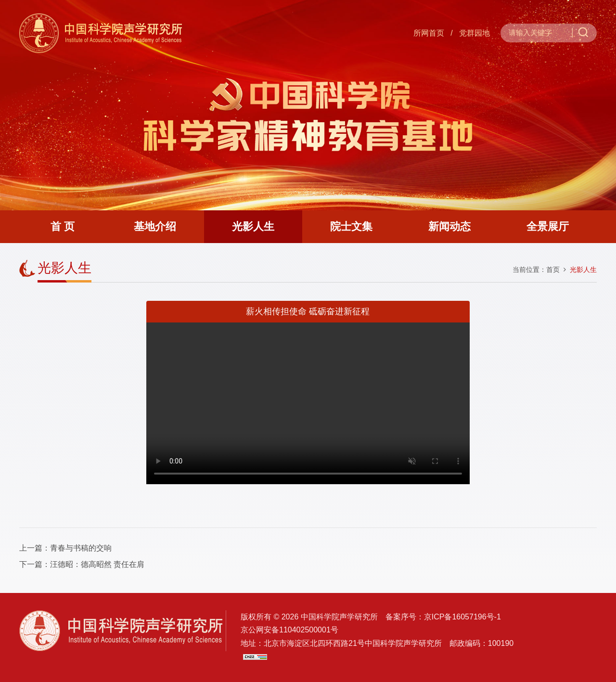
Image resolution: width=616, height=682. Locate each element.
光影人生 (253, 226)
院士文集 (351, 226)
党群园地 (475, 33)
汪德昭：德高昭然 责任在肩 (97, 564)
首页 (553, 270)
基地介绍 (155, 226)
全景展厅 (548, 226)
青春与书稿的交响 (81, 548)
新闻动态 (449, 226)
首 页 (63, 226)
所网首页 (429, 33)
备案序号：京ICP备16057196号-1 (443, 617)
